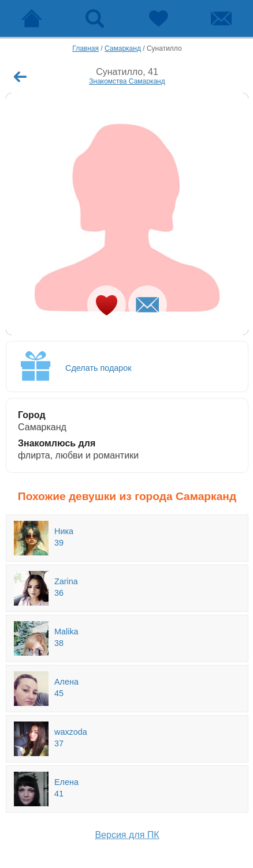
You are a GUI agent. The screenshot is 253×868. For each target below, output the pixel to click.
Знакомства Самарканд (127, 81)
